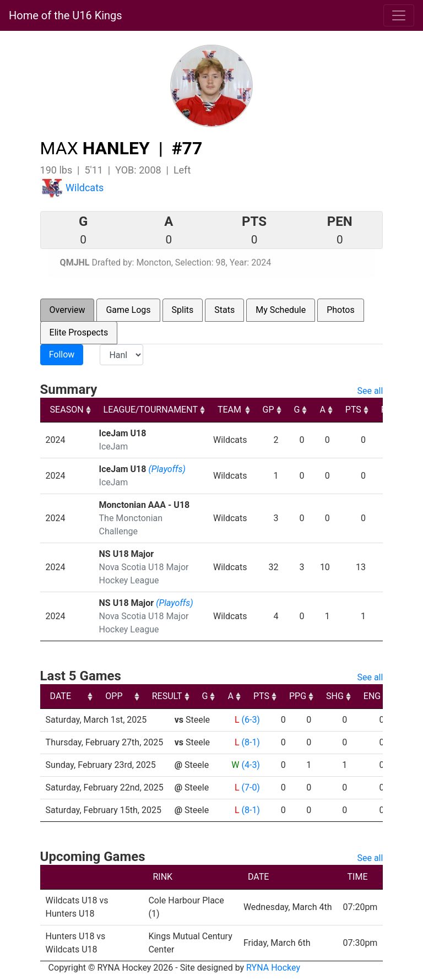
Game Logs (128, 310)
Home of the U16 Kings (66, 15)
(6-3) (250, 720)
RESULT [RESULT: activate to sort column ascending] (240, 696)
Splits (183, 310)
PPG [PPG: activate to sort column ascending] (371, 696)
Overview (67, 310)
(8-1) (250, 742)
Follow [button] (62, 354)
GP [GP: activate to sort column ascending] (269, 410)
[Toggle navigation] (399, 15)
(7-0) (250, 787)
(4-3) (250, 765)
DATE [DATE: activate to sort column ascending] (61, 696)
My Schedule (281, 310)
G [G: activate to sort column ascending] (297, 410)
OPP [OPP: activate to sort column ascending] (188, 696)
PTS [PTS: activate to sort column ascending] (353, 410)
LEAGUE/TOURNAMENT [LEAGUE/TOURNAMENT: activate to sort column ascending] (151, 410)
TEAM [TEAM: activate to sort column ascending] (229, 410)
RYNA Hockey (273, 968)
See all (370, 391)
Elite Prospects (79, 332)
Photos (341, 310)
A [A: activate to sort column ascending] (322, 410)
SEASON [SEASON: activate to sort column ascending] (67, 410)
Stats (224, 310)
